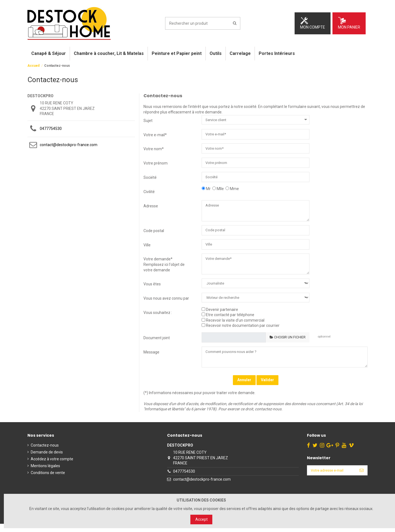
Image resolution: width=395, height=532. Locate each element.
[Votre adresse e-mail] (330, 479)
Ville (147, 249)
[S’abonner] (362, 479)
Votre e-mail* (155, 135)
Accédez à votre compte (52, 467)
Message (151, 359)
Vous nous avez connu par (166, 304)
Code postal (154, 234)
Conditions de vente (48, 481)
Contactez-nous (45, 453)
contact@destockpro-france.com (69, 145)
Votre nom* (154, 149)
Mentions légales (45, 474)
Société (150, 179)
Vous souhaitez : (158, 319)
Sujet (148, 121)
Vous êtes (152, 290)
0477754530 (51, 129)
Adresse (151, 208)
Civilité (149, 194)
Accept (201, 519)
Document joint (157, 344)
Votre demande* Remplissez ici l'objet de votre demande (164, 269)
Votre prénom (156, 164)
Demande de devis (47, 460)
